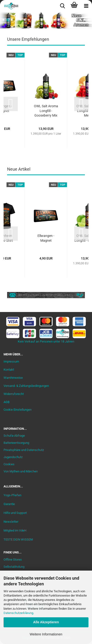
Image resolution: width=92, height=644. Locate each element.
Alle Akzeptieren (46, 622)
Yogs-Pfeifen (12, 495)
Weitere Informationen (46, 634)
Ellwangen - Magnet (46, 238)
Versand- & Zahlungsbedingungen (26, 386)
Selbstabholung (14, 567)
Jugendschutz (13, 457)
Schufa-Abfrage (14, 436)
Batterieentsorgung (16, 443)
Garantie (9, 504)
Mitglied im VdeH (15, 530)
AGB (7, 402)
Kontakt (9, 370)
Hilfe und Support (15, 513)
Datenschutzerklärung (18, 613)
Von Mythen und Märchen (21, 471)
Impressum (11, 361)
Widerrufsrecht (14, 394)
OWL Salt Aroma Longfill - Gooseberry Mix (46, 111)
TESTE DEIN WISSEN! (18, 539)
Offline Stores (13, 560)
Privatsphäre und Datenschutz (24, 450)
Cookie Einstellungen (18, 410)
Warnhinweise (13, 378)
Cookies (9, 464)
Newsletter (11, 522)
